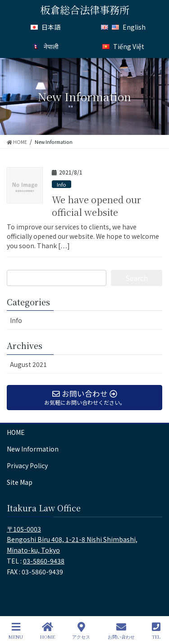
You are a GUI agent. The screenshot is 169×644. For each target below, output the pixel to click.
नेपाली (46, 46)
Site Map (20, 482)
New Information (33, 449)
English (123, 27)
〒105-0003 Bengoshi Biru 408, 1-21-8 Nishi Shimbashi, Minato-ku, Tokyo (72, 540)
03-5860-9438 (44, 561)
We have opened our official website (96, 206)
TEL (156, 631)
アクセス (81, 631)
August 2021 (28, 364)
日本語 (46, 27)
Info (62, 184)
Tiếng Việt (123, 46)
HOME (16, 432)
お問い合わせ (121, 631)
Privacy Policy (27, 465)
